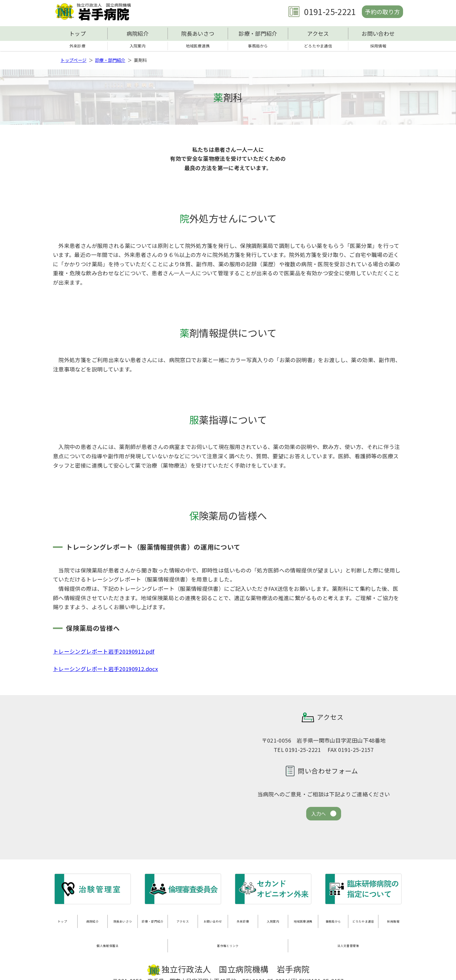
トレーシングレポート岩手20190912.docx (105, 670)
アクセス (318, 33)
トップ (77, 33)
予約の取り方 (379, 12)
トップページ (73, 61)
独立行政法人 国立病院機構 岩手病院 (95, 12)
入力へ (319, 816)
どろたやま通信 (318, 46)
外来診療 (77, 46)
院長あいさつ (198, 33)
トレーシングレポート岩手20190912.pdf (104, 653)
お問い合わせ (378, 33)
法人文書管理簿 (348, 936)
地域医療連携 (198, 46)
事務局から (258, 46)
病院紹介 (138, 33)
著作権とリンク (228, 936)
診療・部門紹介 (258, 33)
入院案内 (138, 46)
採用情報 (378, 46)
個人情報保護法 (108, 936)
